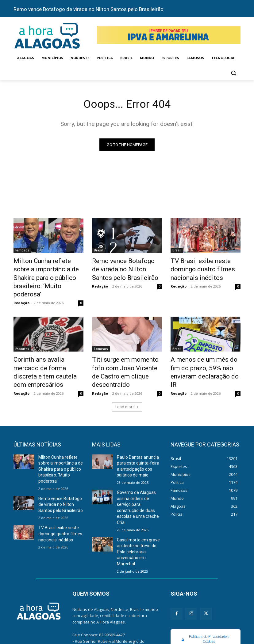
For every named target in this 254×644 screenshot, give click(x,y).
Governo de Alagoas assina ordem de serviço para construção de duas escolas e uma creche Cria (138, 472)
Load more (127, 380)
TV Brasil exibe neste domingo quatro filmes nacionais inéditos (206, 269)
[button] (233, 73)
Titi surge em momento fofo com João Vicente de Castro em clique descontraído (125, 352)
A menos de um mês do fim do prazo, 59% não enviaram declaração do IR (203, 352)
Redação (21, 290)
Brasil (98, 252)
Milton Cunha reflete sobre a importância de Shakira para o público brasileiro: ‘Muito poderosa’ (48, 272)
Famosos (22, 252)
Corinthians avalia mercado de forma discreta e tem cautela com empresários (48, 352)
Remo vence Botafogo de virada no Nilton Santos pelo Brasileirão (89, 9)
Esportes (22, 336)
